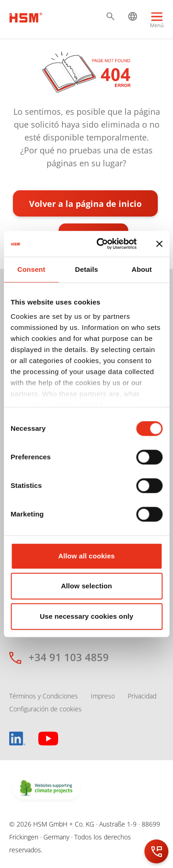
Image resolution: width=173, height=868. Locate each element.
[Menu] (157, 21)
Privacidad (142, 696)
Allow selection (86, 586)
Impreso (103, 696)
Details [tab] (87, 269)
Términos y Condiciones (44, 696)
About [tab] (142, 269)
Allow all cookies (86, 556)
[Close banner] (159, 244)
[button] (110, 16)
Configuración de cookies (45, 709)
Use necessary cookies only (86, 616)
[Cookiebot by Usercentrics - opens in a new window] (101, 244)
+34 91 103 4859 (69, 657)
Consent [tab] (31, 269)
